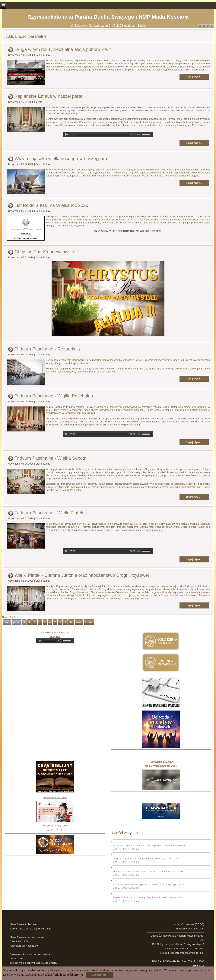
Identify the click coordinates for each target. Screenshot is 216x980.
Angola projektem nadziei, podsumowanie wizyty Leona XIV (146, 859)
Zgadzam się (99, 975)
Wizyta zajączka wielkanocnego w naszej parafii (62, 159)
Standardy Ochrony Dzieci (190, 929)
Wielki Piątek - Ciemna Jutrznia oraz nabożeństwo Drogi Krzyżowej (82, 575)
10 (71, 622)
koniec (89, 622)
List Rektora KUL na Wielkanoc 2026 (51, 205)
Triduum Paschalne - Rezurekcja (47, 349)
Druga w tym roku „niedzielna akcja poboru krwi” (63, 49)
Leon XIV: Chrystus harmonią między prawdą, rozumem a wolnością (150, 846)
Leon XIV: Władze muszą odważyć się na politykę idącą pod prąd (149, 884)
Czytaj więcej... (194, 77)
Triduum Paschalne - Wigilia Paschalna (54, 396)
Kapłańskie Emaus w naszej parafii (49, 96)
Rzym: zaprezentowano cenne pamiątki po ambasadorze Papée (148, 871)
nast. (79, 622)
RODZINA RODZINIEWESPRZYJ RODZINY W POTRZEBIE (55, 814)
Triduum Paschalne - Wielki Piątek (49, 513)
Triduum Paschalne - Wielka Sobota (50, 458)
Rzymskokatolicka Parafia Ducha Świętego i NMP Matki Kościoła (108, 17)
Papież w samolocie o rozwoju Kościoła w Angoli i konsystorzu (147, 897)
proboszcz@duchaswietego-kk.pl (186, 953)
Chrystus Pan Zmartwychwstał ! (46, 252)
